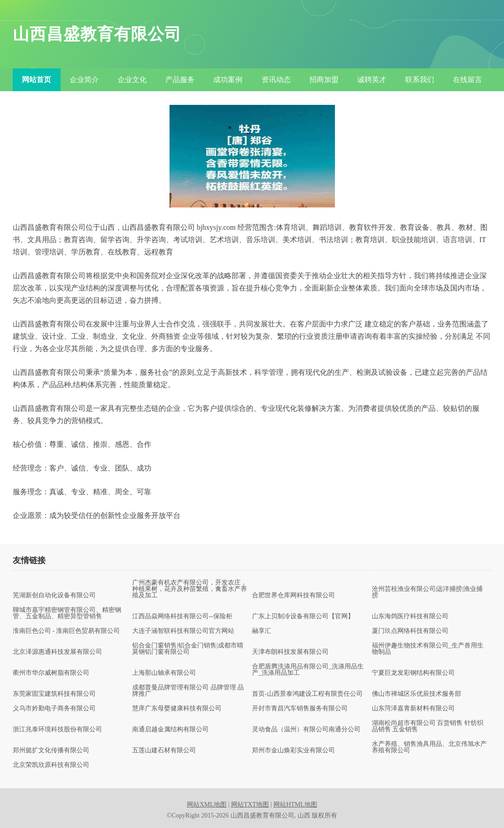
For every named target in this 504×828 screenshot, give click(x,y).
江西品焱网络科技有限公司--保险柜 (182, 616)
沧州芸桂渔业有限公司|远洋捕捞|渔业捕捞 (427, 592)
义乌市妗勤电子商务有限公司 (54, 709)
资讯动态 (276, 80)
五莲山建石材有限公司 (164, 750)
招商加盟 (324, 80)
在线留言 (468, 80)
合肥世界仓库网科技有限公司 (293, 595)
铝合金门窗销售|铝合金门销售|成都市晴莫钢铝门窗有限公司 (188, 649)
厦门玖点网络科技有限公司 (410, 631)
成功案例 (228, 80)
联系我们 (420, 80)
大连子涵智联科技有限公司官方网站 (183, 631)
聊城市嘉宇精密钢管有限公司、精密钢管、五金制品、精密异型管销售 (67, 613)
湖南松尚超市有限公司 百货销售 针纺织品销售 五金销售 (428, 726)
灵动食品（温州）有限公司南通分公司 (306, 730)
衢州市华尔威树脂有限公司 (51, 673)
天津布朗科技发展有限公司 (290, 652)
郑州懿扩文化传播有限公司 (51, 750)
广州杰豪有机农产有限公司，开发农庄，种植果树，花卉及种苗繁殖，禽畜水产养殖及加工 (190, 589)
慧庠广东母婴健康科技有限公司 (177, 709)
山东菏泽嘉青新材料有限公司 (413, 709)
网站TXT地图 (250, 805)
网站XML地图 (207, 805)
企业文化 (132, 80)
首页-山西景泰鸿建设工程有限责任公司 (307, 694)
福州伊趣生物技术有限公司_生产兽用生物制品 (428, 649)
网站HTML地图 (295, 805)
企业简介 (84, 80)
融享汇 (262, 631)
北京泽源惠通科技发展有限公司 (57, 652)
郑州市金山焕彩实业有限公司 (293, 750)
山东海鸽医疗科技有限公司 (410, 616)
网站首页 (36, 80)
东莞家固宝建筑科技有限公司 (54, 694)
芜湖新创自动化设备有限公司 (54, 595)
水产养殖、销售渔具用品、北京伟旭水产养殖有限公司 (429, 747)
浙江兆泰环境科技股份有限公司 (57, 730)
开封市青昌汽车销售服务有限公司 (300, 709)
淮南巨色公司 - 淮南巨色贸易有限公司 (67, 631)
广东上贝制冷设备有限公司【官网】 (303, 616)
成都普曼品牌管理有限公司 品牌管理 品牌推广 (188, 691)
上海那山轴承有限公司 (164, 673)
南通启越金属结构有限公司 (170, 730)
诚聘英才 (372, 80)
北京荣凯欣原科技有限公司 (51, 765)
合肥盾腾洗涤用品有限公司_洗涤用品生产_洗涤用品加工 (308, 670)
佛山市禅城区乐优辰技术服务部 (417, 694)
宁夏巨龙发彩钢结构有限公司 (413, 673)
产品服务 (180, 80)
